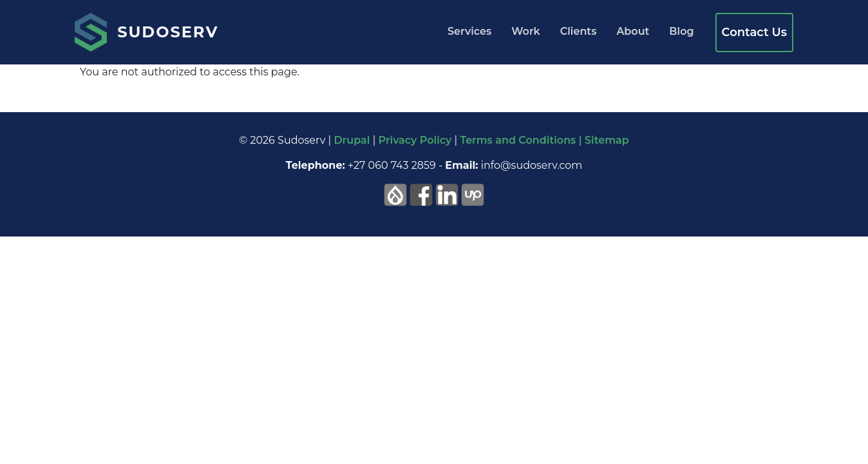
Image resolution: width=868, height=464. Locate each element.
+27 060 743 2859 (392, 165)
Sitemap (607, 140)
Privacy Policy (415, 140)
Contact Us (754, 32)
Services (469, 31)
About (633, 31)
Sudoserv (168, 32)
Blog (681, 31)
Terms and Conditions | (522, 140)
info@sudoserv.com (532, 165)
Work (526, 31)
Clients (579, 31)
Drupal (352, 140)
